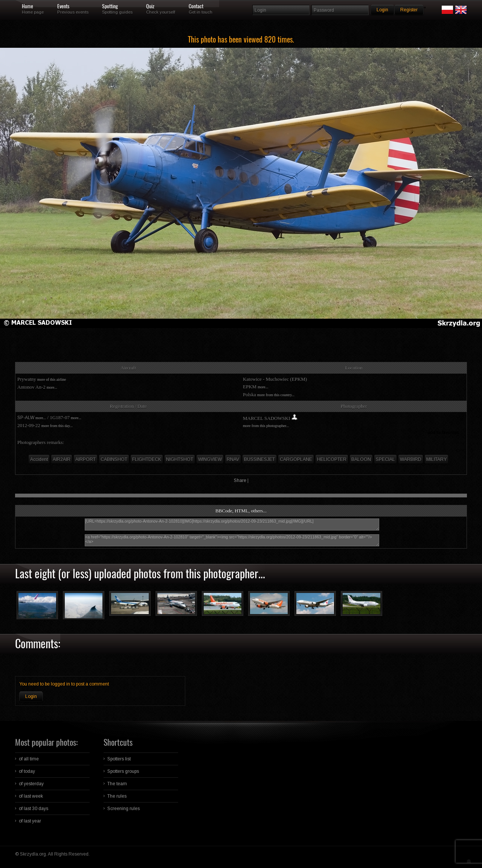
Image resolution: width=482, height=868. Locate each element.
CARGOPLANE (296, 459)
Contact (196, 6)
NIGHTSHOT (180, 459)
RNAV (233, 459)
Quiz (150, 6)
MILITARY (436, 459)
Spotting (110, 6)
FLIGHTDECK (147, 459)
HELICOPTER (332, 459)
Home (27, 6)
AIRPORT (85, 459)
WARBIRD (411, 459)
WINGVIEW (210, 459)
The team (117, 784)
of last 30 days (34, 809)
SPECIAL (385, 459)
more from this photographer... (266, 426)
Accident (39, 459)
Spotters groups (123, 771)
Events (63, 6)
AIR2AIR (62, 459)
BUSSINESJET (259, 459)
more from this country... (276, 395)
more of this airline (52, 379)
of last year (30, 821)
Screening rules (124, 809)
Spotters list (119, 759)
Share (240, 480)
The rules (117, 796)
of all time (29, 759)
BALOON (361, 459)
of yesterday (31, 784)
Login (31, 696)
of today (27, 771)
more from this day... (57, 426)
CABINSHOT (114, 459)
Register (409, 10)
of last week (31, 796)
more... (52, 387)
